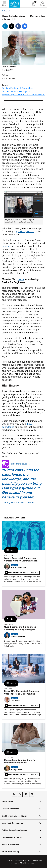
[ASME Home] (15, 4)
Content (7, 11)
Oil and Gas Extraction (34, 94)
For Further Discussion (20, 464)
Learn (21, 279)
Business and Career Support (16, 91)
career (5, 246)
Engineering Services (12, 94)
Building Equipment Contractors (17, 88)
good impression (25, 232)
